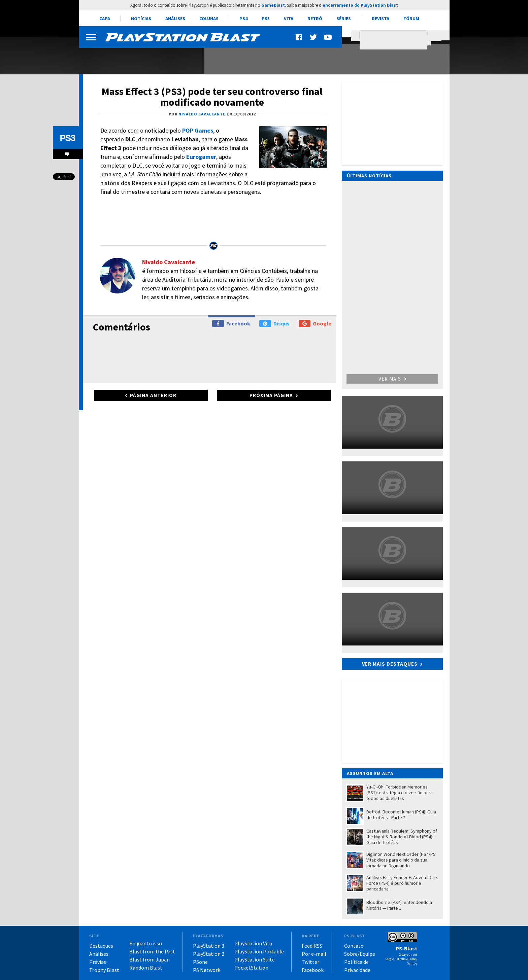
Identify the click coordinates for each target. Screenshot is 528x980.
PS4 (243, 19)
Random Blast (146, 968)
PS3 (266, 19)
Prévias (98, 962)
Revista (381, 19)
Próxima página (271, 395)
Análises (175, 19)
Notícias (141, 19)
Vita (289, 19)
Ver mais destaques (390, 664)
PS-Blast (406, 948)
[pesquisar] (395, 40)
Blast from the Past (152, 951)
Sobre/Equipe (360, 954)
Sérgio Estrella (395, 959)
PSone (200, 962)
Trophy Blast (104, 970)
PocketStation (251, 968)
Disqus (274, 324)
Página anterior (153, 395)
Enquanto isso (146, 943)
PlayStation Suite (255, 959)
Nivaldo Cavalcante (169, 262)
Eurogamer (201, 157)
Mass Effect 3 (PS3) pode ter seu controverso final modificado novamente (212, 97)
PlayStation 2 (209, 954)
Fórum (411, 19)
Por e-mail (314, 954)
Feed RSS (312, 946)
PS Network (207, 970)
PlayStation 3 (209, 946)
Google (315, 324)
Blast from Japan (150, 959)
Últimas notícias (369, 176)
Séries (344, 19)
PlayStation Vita (253, 943)
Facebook (231, 324)
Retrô (315, 19)
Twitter (310, 962)
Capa (105, 19)
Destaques (101, 946)
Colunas (209, 19)
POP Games (198, 130)
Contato (354, 946)
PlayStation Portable (259, 951)
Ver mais (392, 379)
